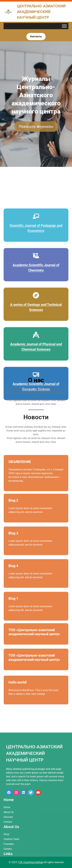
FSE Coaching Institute (31, 862)
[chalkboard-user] (36, 272)
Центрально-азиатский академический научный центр (41, 12)
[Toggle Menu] (64, 26)
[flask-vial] (36, 312)
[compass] (36, 352)
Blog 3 (13, 541)
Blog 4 (13, 574)
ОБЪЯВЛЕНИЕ (20, 472)
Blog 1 (13, 607)
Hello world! (18, 691)
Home (7, 852)
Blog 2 (13, 509)
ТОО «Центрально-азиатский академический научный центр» (34, 638)
